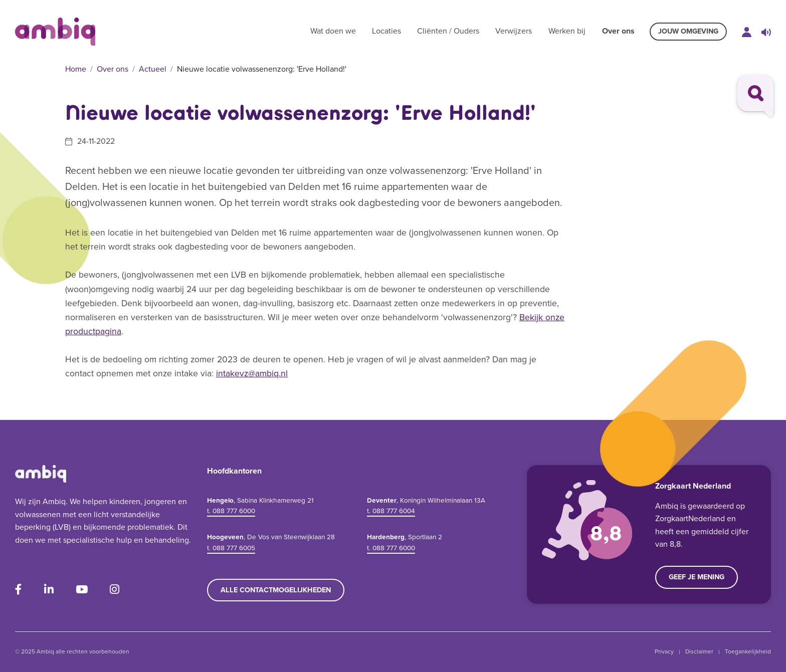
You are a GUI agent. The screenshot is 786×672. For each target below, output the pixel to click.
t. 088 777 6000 (231, 511)
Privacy (664, 651)
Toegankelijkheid (748, 651)
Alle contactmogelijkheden (276, 590)
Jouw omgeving (688, 31)
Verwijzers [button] (514, 31)
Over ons (113, 69)
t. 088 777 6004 (391, 511)
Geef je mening (697, 577)
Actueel (153, 69)
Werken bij (567, 31)
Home (76, 69)
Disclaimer (699, 651)
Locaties (386, 31)
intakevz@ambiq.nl (252, 373)
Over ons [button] (618, 31)
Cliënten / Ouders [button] (448, 31)
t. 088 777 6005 (231, 548)
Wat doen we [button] (333, 31)
